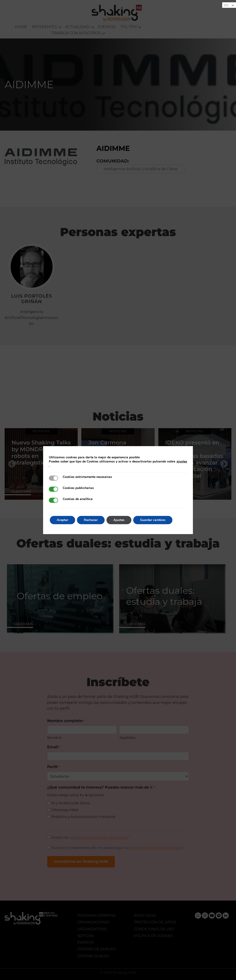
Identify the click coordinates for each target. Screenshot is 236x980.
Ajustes (119, 520)
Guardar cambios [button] (153, 520)
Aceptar (62, 520)
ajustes (182, 462)
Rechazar (91, 520)
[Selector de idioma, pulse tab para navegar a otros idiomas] (229, 5)
